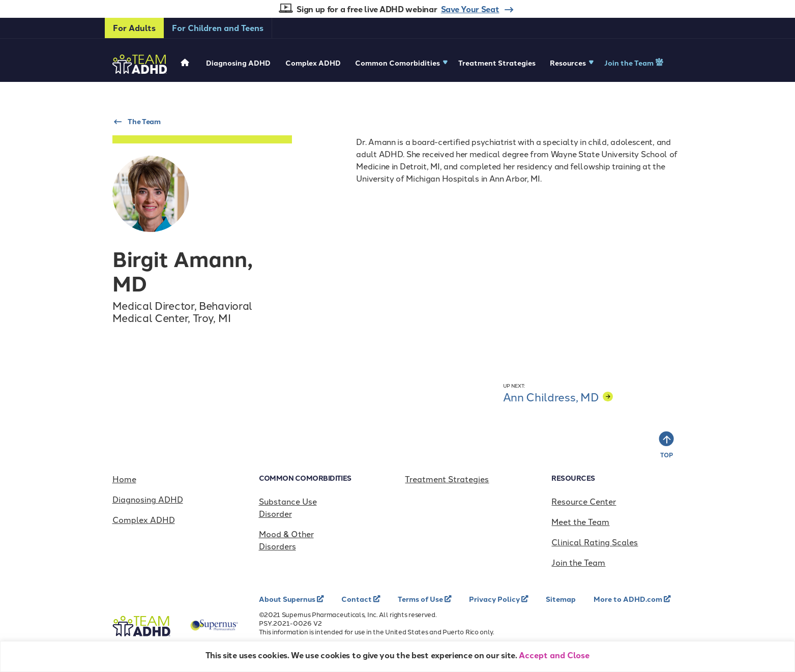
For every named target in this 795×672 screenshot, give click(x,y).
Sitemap (561, 599)
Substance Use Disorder (288, 507)
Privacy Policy (495, 599)
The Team (144, 121)
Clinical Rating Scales (595, 542)
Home (124, 479)
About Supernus (288, 599)
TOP (666, 455)
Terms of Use (421, 599)
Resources (568, 63)
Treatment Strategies (497, 63)
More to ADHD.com (629, 599)
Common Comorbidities (397, 63)
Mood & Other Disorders (286, 540)
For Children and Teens (218, 28)
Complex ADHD (313, 63)
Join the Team (630, 63)
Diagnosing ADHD (238, 63)
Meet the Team (580, 521)
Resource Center (584, 501)
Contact (357, 599)
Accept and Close (554, 655)
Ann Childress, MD (558, 397)
